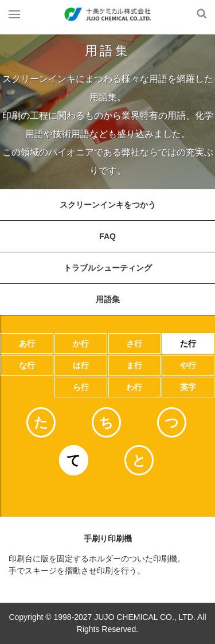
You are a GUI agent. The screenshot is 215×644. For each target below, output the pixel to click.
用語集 (108, 299)
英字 (188, 387)
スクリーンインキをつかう (108, 205)
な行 (27, 365)
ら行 (81, 387)
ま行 (134, 365)
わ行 (134, 387)
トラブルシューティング (108, 268)
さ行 (134, 344)
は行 (81, 365)
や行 (188, 365)
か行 (81, 344)
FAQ (107, 236)
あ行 (27, 344)
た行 (188, 344)
